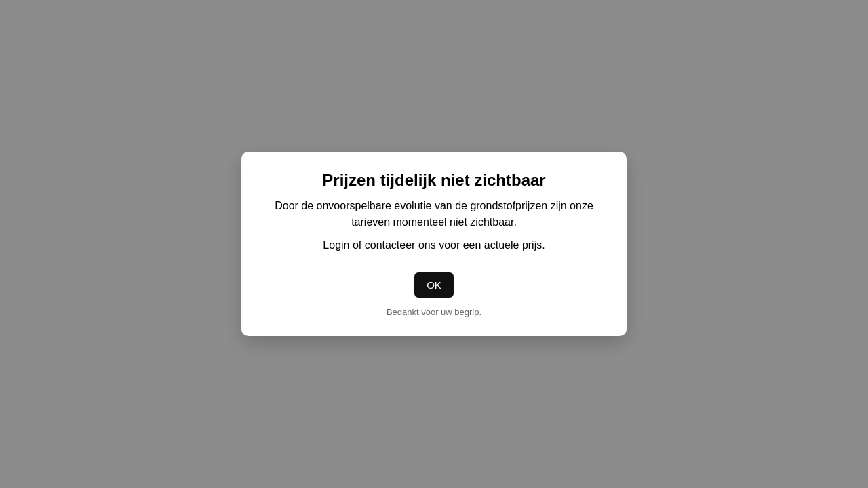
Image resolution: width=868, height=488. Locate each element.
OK (434, 285)
